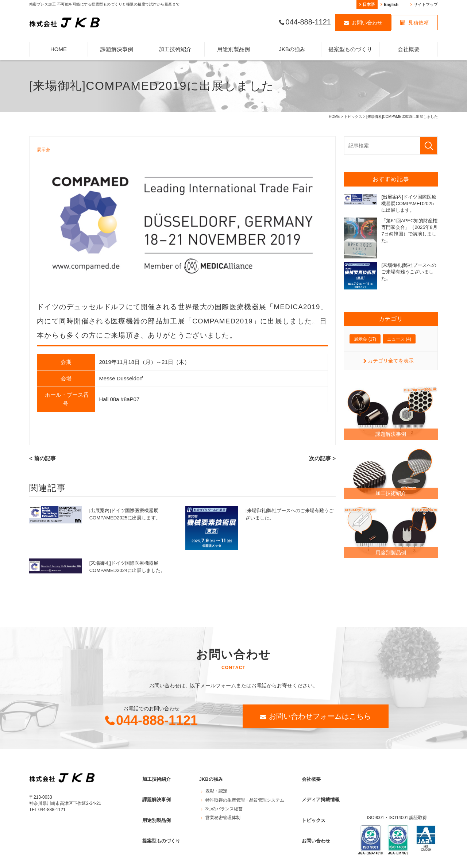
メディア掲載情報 (319, 792)
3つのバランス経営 (224, 804)
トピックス (353, 117)
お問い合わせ (367, 23)
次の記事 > (323, 459)
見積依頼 (418, 23)
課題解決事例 (117, 49)
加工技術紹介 (175, 49)
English (391, 4)
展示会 (44, 150)
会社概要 (409, 49)
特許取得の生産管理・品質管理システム (245, 795)
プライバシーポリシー (51, 862)
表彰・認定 (216, 786)
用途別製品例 (233, 49)
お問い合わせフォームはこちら (320, 716)
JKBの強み (292, 49)
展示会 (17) (365, 339)
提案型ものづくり (350, 49)
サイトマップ (426, 4)
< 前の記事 (42, 459)
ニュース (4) (399, 339)
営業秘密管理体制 (223, 813)
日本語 (369, 4)
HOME (59, 49)
